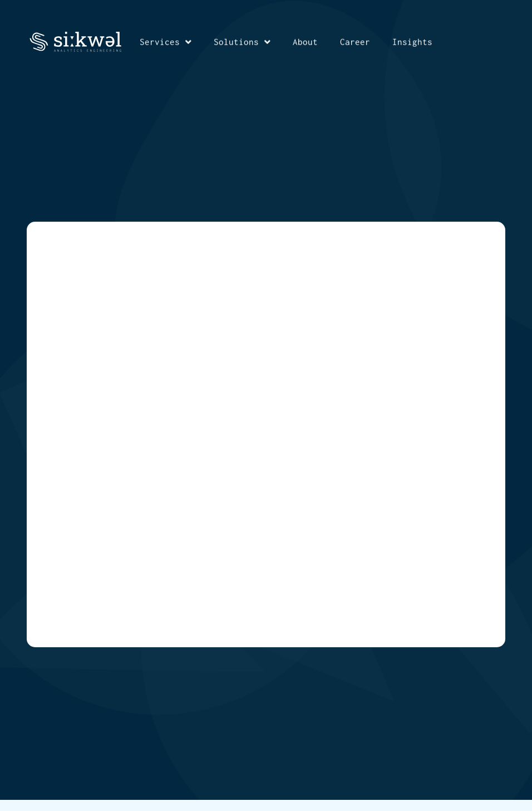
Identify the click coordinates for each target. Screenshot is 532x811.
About (305, 41)
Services (166, 41)
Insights (412, 41)
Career (355, 41)
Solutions (242, 41)
